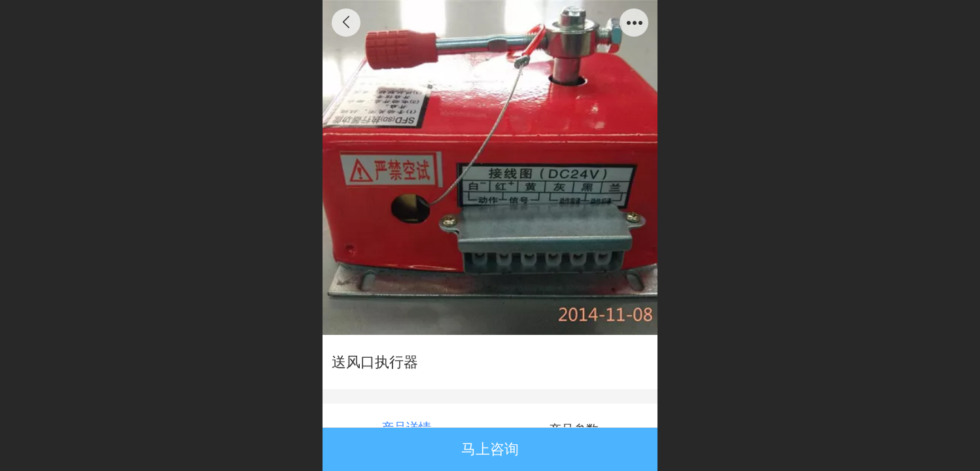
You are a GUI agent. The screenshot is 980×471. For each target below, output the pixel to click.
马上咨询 (490, 449)
